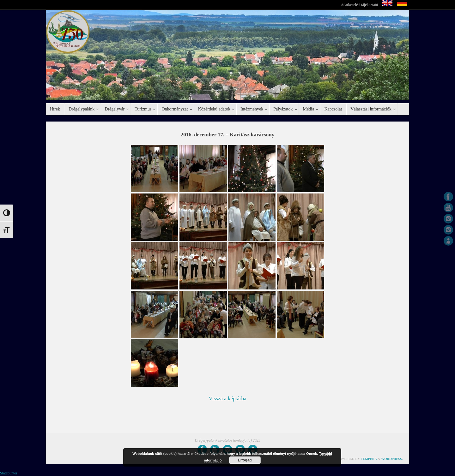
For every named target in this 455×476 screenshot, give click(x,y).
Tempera (369, 459)
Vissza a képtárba (228, 399)
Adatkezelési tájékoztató (359, 5)
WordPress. (392, 459)
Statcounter (9, 473)
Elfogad (245, 460)
